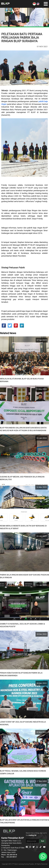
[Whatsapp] (37, 847)
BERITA (6, 23)
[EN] (38, 5)
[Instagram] (30, 847)
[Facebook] (27, 847)
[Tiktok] (41, 847)
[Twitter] (34, 847)
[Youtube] (44, 847)
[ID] (34, 5)
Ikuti (43, 841)
